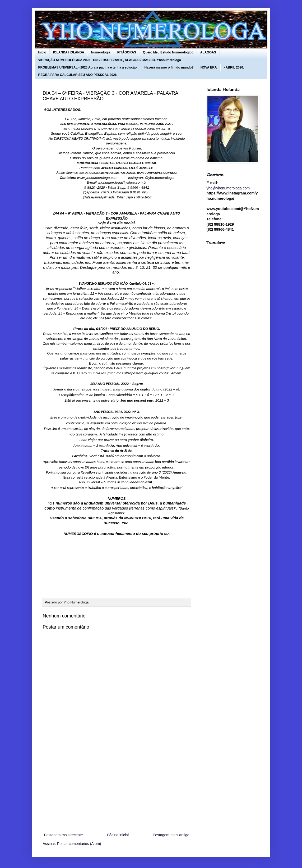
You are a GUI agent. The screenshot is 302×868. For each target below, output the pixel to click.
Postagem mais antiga (171, 835)
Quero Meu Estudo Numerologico (168, 52)
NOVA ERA (209, 67)
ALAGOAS (208, 52)
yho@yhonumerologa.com (228, 188)
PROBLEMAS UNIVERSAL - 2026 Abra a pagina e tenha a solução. (88, 67)
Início (42, 52)
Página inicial (118, 835)
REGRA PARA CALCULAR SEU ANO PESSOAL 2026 (78, 75)
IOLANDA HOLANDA (69, 52)
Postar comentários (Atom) (79, 844)
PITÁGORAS (127, 52)
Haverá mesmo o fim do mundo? (169, 67)
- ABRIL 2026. (234, 67)
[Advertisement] (117, 788)
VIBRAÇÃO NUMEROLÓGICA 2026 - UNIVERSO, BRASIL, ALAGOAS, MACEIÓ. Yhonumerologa (110, 60)
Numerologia (101, 52)
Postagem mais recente (64, 835)
